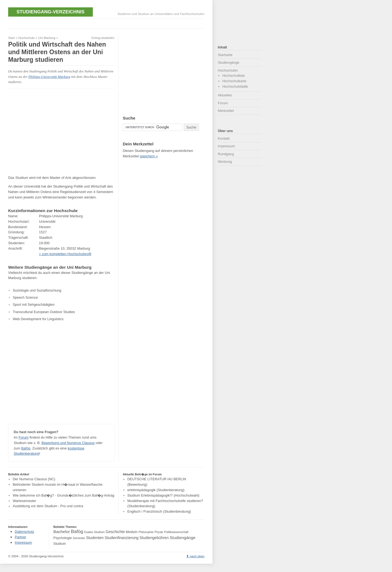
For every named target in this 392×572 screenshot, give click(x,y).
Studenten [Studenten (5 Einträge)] (95, 538)
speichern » (149, 156)
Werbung (225, 162)
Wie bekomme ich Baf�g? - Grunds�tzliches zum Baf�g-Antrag (64, 495)
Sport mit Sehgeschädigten (34, 305)
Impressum (226, 146)
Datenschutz (24, 532)
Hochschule (26, 38)
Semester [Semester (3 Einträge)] (79, 538)
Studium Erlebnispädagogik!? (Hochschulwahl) (163, 495)
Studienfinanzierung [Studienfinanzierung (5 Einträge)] (121, 538)
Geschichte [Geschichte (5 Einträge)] (115, 532)
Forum (24, 437)
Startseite (225, 55)
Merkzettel (226, 111)
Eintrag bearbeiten (103, 38)
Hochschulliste (234, 76)
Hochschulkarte (234, 81)
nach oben (197, 556)
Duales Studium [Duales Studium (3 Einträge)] (94, 532)
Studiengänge (229, 62)
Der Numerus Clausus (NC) (34, 479)
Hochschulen (228, 70)
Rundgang (226, 154)
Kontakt (224, 138)
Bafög (26, 448)
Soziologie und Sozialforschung (37, 290)
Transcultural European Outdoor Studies (44, 312)
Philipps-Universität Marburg (49, 77)
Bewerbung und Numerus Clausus (68, 443)
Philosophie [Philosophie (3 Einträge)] (146, 532)
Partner (20, 537)
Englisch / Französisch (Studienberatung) (159, 511)
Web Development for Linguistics (38, 319)
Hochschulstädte (235, 86)
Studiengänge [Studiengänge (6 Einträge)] (183, 538)
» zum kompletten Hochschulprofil (65, 254)
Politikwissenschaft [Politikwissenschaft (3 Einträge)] (176, 532)
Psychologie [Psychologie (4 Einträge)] (63, 538)
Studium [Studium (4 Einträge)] (60, 544)
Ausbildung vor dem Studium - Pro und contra (48, 506)
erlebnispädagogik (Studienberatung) (156, 490)
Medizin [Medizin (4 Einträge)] (132, 532)
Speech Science (25, 297)
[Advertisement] (107, 23)
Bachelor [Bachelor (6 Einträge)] (62, 532)
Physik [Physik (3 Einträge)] (159, 532)
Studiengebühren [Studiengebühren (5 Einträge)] (154, 538)
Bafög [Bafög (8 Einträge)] (77, 531)
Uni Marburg (47, 38)
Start (11, 38)
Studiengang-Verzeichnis (50, 12)
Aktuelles (225, 95)
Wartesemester (24, 501)
